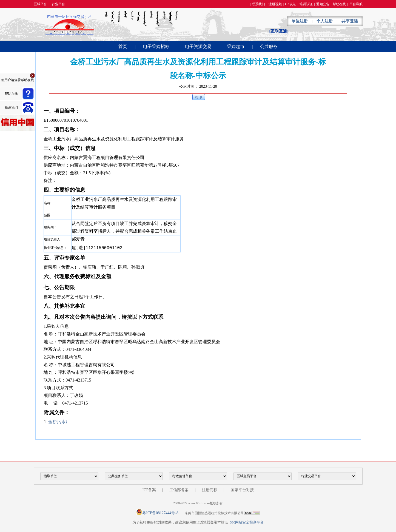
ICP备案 (149, 490)
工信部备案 (179, 490)
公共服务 (269, 46)
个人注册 (324, 21)
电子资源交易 (198, 46)
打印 (199, 97)
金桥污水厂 (59, 422)
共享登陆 (350, 21)
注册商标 (210, 490)
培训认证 (306, 4)
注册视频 (275, 4)
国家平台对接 (242, 490)
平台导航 (356, 4)
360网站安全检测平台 (247, 522)
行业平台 (58, 4)
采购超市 (236, 46)
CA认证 (291, 4)
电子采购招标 (156, 46)
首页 (123, 46)
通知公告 (323, 4)
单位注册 (300, 21)
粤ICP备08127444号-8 (160, 513)
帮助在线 (339, 4)
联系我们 (258, 4)
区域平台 (40, 4)
